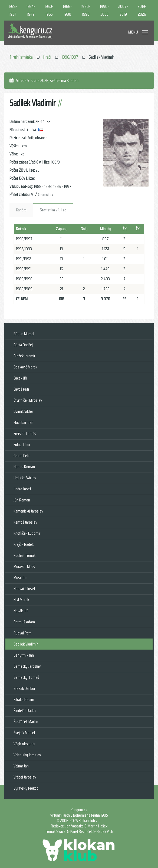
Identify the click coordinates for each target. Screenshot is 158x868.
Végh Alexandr (24, 744)
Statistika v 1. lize (53, 210)
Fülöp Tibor (22, 445)
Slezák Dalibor (24, 688)
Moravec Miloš (24, 566)
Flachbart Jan (23, 422)
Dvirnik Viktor (23, 411)
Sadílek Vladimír (26, 644)
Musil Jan (20, 578)
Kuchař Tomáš (24, 555)
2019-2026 (142, 10)
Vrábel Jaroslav (25, 777)
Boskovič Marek (25, 367)
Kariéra (21, 210)
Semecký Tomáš (26, 677)
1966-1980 (67, 10)
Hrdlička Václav (25, 478)
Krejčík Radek (24, 544)
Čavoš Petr (21, 389)
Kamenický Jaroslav (28, 511)
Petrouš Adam (24, 622)
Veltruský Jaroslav (27, 755)
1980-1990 (86, 10)
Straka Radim (24, 699)
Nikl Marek (21, 600)
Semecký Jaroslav (27, 666)
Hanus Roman (24, 467)
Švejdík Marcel (24, 733)
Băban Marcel (24, 334)
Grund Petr (22, 456)
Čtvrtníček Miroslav (28, 400)
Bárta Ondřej (23, 345)
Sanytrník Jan (24, 655)
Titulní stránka (21, 57)
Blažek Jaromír (24, 356)
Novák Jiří (21, 611)
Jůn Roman (22, 500)
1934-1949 (31, 10)
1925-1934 (13, 10)
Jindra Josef (22, 489)
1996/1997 (70, 57)
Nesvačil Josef (24, 589)
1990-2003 (104, 10)
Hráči (47, 57)
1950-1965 (49, 10)
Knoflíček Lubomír (27, 533)
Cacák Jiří (20, 378)
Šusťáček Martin (26, 722)
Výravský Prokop (26, 788)
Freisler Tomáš (25, 433)
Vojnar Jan (21, 766)
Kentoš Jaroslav (25, 522)
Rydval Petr (22, 633)
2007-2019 (123, 10)
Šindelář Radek (25, 711)
